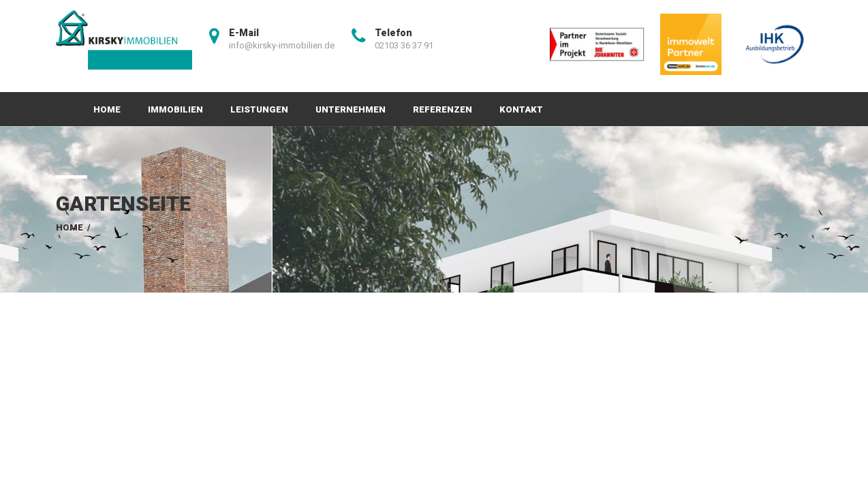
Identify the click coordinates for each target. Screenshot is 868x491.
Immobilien (175, 109)
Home (107, 109)
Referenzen (443, 109)
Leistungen (259, 109)
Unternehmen (351, 109)
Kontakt (521, 109)
